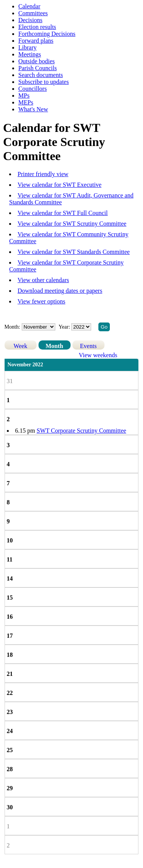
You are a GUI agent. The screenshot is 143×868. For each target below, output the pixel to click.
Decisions (30, 20)
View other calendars (43, 280)
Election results (37, 27)
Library (27, 47)
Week (21, 346)
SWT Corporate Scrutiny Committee (81, 431)
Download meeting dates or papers (60, 291)
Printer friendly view (43, 174)
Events (88, 346)
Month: (12, 327)
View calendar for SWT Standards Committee (74, 252)
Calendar (29, 6)
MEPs (26, 102)
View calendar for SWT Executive (59, 185)
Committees (33, 13)
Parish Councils (38, 68)
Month (54, 346)
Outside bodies (37, 61)
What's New (33, 109)
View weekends (98, 355)
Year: (65, 327)
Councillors (33, 89)
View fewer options (41, 301)
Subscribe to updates (43, 82)
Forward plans (36, 41)
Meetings (30, 54)
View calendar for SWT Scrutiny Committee (72, 224)
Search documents (41, 75)
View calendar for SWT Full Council (63, 213)
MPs (24, 95)
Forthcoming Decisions (47, 34)
